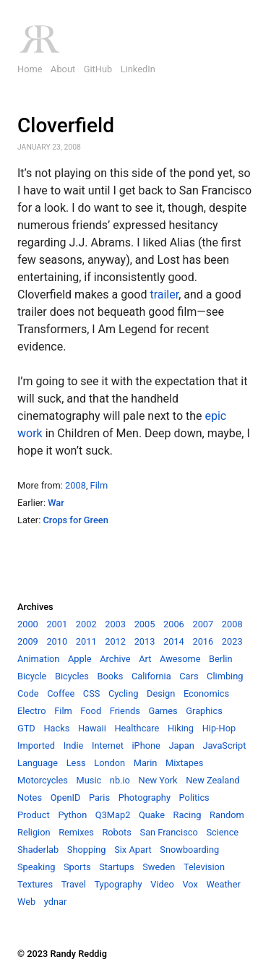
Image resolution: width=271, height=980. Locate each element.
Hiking (181, 728)
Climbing (225, 676)
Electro (32, 711)
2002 (86, 624)
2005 (145, 624)
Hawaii (92, 728)
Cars (189, 676)
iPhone (146, 745)
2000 (28, 624)
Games (163, 711)
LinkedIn (138, 69)
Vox (190, 884)
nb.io (120, 780)
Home (30, 69)
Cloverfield (66, 125)
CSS (92, 693)
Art (145, 659)
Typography (118, 884)
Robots (116, 832)
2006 (174, 624)
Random (227, 815)
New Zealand (212, 780)
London (109, 763)
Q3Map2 (113, 815)
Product (34, 815)
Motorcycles (43, 780)
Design (161, 693)
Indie (74, 745)
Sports (77, 867)
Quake (152, 815)
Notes (30, 798)
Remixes (76, 832)
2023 (232, 641)
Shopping (87, 850)
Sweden (159, 867)
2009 (28, 641)
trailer (164, 295)
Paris (99, 798)
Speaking (36, 867)
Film (99, 485)
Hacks (56, 728)
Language (38, 763)
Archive (115, 659)
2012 (115, 641)
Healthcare (137, 728)
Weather (223, 884)
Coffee (61, 693)
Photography (145, 798)
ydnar (56, 902)
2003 (115, 624)
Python (72, 815)
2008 (76, 485)
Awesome (180, 659)
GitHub (98, 69)
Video (162, 884)
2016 (203, 641)
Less (76, 763)
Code (28, 693)
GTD (26, 728)
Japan (182, 745)
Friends (125, 711)
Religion (34, 832)
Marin (146, 763)
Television (204, 867)
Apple (80, 659)
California (151, 676)
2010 (57, 641)
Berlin (220, 659)
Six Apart (133, 850)
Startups (116, 867)
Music (89, 780)
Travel (74, 884)
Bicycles (72, 676)
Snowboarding (189, 850)
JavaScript (224, 745)
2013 (145, 641)
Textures (35, 884)
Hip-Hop (219, 728)
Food (91, 711)
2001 (57, 624)
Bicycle (32, 676)
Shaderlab (38, 850)
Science (222, 832)
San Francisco (169, 832)
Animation (38, 659)
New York (158, 780)
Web (26, 902)
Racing (188, 815)
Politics (194, 798)
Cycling (123, 693)
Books (111, 676)
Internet (108, 745)
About (63, 69)
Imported (36, 745)
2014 (174, 641)
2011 (86, 641)
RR (39, 39)
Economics (206, 693)
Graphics (204, 711)
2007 (203, 624)
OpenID (66, 798)
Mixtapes (184, 763)
